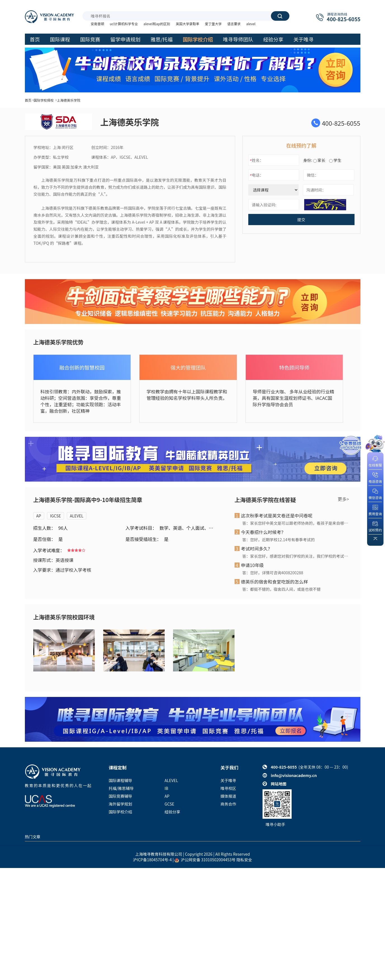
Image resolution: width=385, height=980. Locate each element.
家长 (319, 160)
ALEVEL (77, 516)
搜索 (280, 16)
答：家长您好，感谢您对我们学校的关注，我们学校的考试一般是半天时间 (296, 556)
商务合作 (228, 804)
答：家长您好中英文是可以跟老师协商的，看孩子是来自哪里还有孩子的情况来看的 (296, 523)
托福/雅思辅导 (121, 788)
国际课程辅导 (121, 780)
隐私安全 (244, 860)
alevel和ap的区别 (157, 24)
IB (166, 788)
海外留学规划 (121, 804)
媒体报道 (228, 796)
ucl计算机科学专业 (124, 24)
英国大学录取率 (188, 24)
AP (39, 516)
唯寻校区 (228, 788)
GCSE (170, 804)
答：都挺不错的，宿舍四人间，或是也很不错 (282, 589)
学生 (335, 160)
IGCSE (55, 516)
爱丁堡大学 (213, 24)
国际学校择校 (44, 100)
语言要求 (234, 24)
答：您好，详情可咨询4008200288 (273, 573)
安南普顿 (98, 24)
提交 (301, 220)
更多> (343, 499)
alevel (251, 24)
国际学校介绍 (121, 812)
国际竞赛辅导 (121, 796)
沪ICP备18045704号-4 (153, 860)
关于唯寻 (228, 780)
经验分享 (173, 812)
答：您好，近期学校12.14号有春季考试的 (279, 540)
